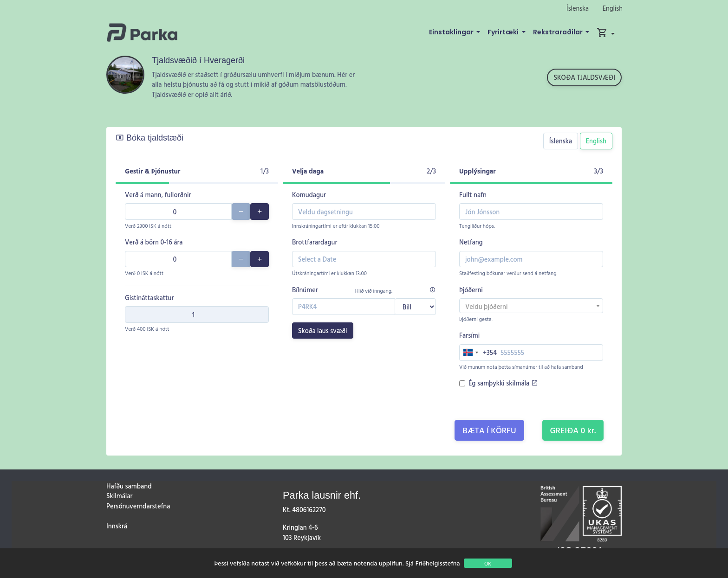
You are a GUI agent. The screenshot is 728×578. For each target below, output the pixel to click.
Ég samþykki (503, 383)
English (613, 8)
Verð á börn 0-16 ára (154, 242)
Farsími (469, 335)
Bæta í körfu (489, 430)
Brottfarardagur (315, 242)
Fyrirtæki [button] (504, 32)
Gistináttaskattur (149, 298)
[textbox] (531, 307)
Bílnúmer (305, 290)
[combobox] (531, 306)
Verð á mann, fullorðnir (158, 195)
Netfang (471, 242)
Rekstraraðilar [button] (559, 32)
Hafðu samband (129, 486)
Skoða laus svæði (323, 331)
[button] (606, 32)
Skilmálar (119, 496)
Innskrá (117, 526)
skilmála (522, 383)
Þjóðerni (471, 290)
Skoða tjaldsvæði (584, 77)
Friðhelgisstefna (438, 563)
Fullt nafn (473, 195)
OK (488, 563)
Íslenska (578, 8)
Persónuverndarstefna (138, 506)
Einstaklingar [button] (452, 32)
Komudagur (309, 195)
